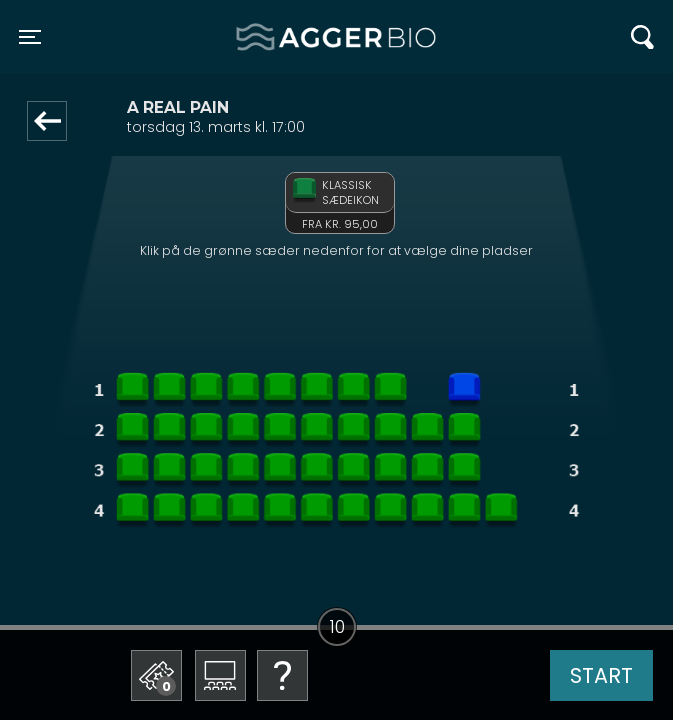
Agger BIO (284, 37)
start (601, 675)
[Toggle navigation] (30, 37)
